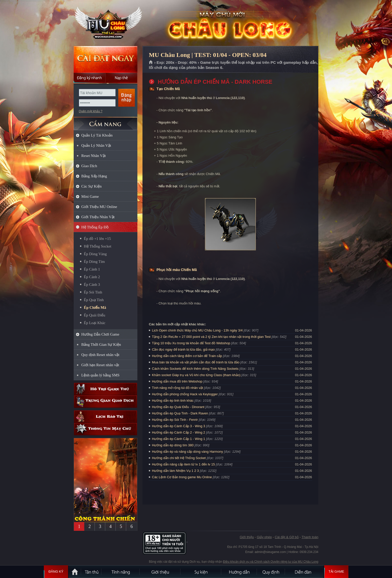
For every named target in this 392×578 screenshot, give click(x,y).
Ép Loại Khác (95, 323)
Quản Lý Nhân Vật (96, 145)
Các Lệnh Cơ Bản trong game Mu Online (182, 477)
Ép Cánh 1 (92, 269)
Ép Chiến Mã (95, 308)
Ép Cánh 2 (92, 277)
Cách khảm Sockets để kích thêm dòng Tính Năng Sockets (196, 369)
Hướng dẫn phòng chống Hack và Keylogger (185, 394)
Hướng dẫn (239, 572)
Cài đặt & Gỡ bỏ (287, 537)
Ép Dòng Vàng (95, 254)
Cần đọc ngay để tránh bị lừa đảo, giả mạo (183, 349)
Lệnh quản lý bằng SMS (100, 375)
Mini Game (90, 196)
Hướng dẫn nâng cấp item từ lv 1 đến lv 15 (183, 464)
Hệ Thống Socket (98, 246)
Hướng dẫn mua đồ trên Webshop (177, 381)
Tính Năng (121, 572)
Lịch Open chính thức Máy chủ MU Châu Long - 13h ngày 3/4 (197, 330)
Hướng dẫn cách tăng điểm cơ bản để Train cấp (187, 356)
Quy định (271, 572)
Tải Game (336, 572)
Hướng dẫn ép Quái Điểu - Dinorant (178, 407)
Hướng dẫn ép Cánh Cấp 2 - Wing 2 (179, 432)
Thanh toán (310, 537)
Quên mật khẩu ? (91, 111)
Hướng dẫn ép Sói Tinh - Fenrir (175, 420)
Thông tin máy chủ (106, 429)
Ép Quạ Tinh (94, 300)
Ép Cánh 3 (92, 285)
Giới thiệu (247, 537)
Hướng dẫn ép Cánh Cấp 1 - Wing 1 (179, 439)
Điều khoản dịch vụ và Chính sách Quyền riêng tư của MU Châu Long (271, 562)
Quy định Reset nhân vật (100, 355)
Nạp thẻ (121, 78)
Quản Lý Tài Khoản (97, 135)
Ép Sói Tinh (93, 292)
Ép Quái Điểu (95, 315)
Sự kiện (201, 572)
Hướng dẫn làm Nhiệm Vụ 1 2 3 (175, 471)
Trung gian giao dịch (106, 402)
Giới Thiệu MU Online (99, 207)
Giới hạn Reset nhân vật (100, 365)
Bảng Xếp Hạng (94, 176)
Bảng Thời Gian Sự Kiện (101, 345)
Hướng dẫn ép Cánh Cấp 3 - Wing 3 (179, 426)
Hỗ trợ (106, 389)
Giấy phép (264, 537)
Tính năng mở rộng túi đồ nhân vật (178, 388)
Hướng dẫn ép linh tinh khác (173, 401)
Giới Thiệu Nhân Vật (98, 217)
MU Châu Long (105, 23)
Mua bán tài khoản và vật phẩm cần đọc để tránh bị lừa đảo (196, 362)
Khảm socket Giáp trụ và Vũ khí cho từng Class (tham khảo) (196, 375)
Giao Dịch (89, 166)
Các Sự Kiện (92, 186)
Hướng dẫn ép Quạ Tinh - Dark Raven (180, 413)
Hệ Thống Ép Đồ (95, 227)
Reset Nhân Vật (94, 156)
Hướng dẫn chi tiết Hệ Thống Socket (179, 458)
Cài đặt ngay (106, 59)
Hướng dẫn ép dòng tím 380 (173, 445)
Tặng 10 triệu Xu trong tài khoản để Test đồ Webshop (191, 343)
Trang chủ (151, 63)
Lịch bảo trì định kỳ (106, 417)
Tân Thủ (92, 572)
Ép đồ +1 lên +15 (97, 239)
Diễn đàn (304, 572)
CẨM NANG (106, 122)
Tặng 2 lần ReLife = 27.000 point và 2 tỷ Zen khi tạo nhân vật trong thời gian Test (211, 337)
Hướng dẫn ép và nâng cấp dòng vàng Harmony (187, 452)
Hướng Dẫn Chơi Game (100, 334)
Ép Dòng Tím (94, 262)
